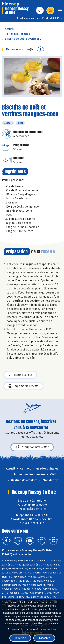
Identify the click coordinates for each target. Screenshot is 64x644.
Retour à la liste (20, 375)
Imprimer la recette (23, 386)
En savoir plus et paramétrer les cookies (32, 630)
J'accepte (44, 638)
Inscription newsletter (32, 447)
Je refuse (20, 638)
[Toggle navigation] (60, 12)
